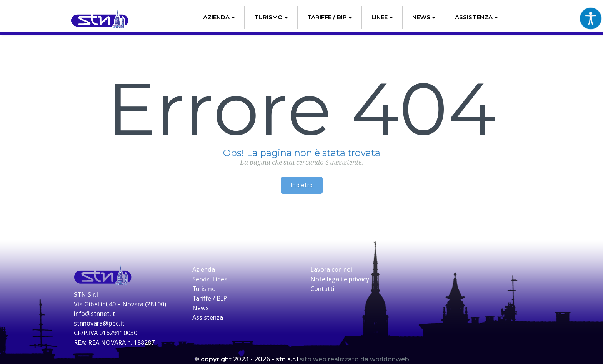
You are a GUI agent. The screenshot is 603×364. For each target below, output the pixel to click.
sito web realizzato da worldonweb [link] (354, 359)
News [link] (424, 17)
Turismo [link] (271, 17)
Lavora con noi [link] (331, 269)
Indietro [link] (302, 185)
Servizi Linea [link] (210, 279)
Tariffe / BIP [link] (330, 17)
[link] (100, 19)
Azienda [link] (219, 17)
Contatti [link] (322, 289)
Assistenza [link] (477, 17)
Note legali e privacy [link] (340, 279)
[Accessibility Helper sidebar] (591, 18)
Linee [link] (382, 17)
